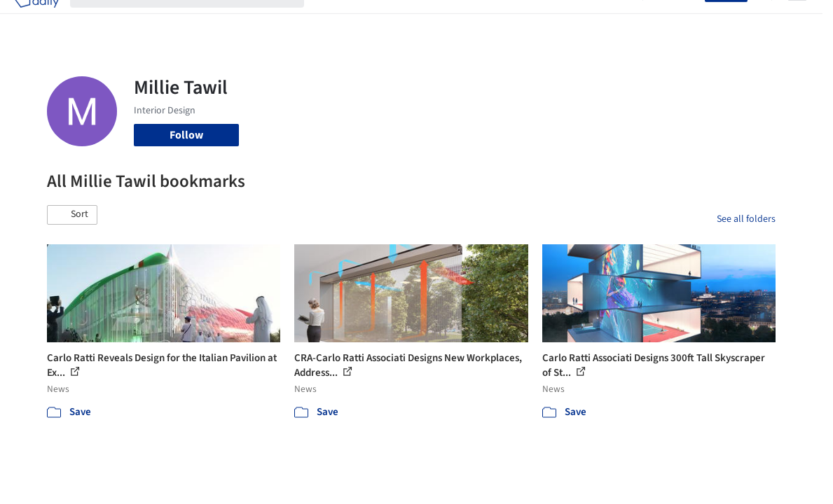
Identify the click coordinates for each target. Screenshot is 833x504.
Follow (186, 135)
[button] (72, 215)
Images (380, 20)
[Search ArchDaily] (198, 20)
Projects (335, 20)
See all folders (746, 219)
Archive (613, 20)
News (574, 20)
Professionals (520, 20)
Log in (682, 20)
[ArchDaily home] (36, 20)
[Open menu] (797, 20)
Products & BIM (442, 20)
